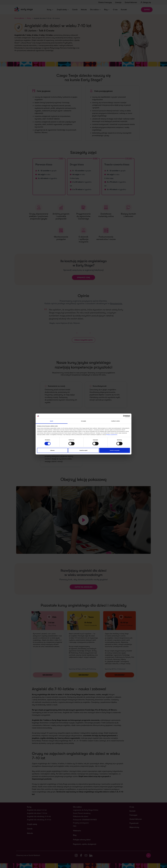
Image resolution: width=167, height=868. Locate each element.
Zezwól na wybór (84, 450)
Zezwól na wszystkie (115, 450)
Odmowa (52, 450)
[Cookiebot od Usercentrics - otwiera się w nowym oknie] (121, 416)
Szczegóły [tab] (83, 421)
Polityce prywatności (112, 435)
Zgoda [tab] (52, 421)
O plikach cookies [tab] (115, 421)
